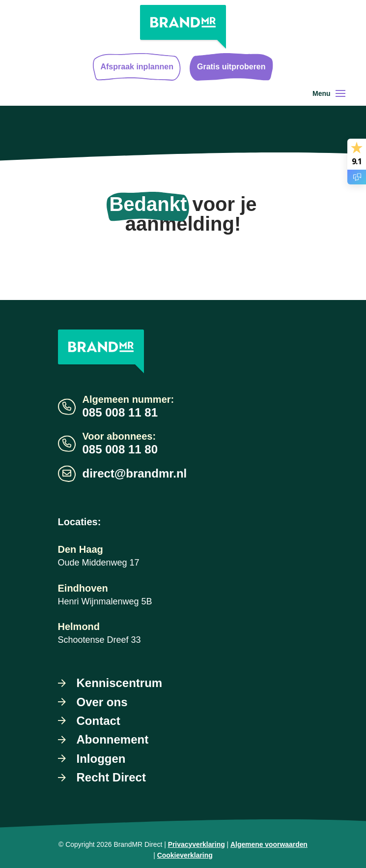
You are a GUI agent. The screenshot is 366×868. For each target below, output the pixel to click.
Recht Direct (111, 777)
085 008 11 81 (120, 412)
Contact (99, 721)
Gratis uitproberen (231, 67)
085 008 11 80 (120, 449)
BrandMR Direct (138, 844)
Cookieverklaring (185, 855)
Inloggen (101, 759)
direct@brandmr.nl (135, 473)
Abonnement (113, 739)
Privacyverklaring (197, 844)
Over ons (102, 702)
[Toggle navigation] (340, 93)
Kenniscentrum (120, 683)
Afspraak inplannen (137, 67)
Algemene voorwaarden (269, 844)
